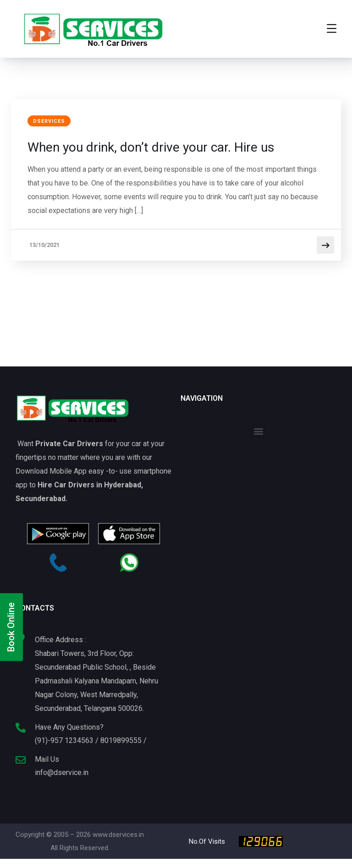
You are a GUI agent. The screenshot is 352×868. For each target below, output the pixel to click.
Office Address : (60, 640)
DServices (51, 122)
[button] (259, 431)
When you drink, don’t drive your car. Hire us (162, 147)
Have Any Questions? (69, 728)
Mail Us (47, 760)
